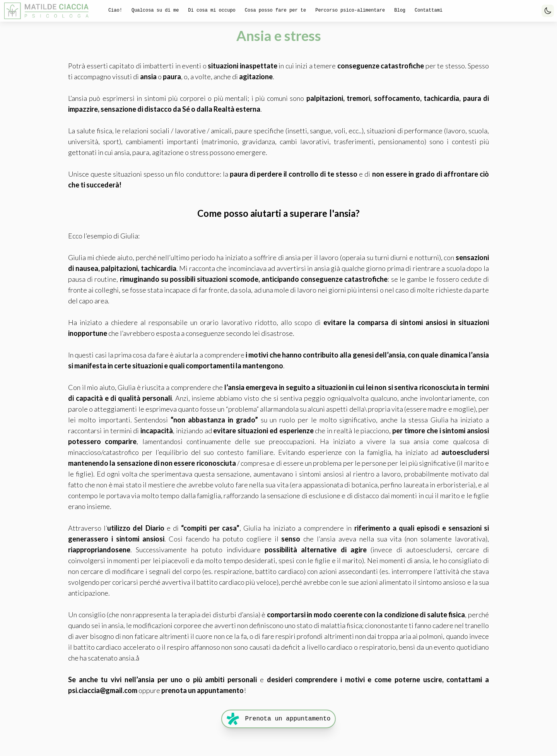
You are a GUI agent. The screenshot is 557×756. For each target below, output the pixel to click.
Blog (400, 10)
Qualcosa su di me (155, 10)
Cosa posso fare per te (275, 10)
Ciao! (115, 10)
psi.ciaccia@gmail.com (103, 690)
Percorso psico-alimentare (350, 10)
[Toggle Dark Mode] (548, 11)
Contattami (429, 10)
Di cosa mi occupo (212, 10)
